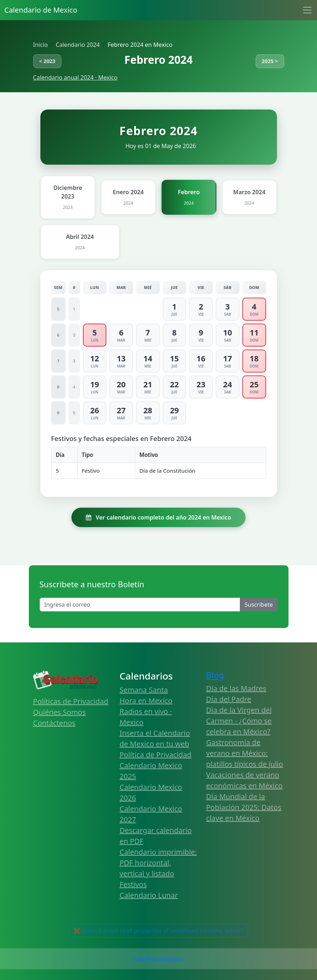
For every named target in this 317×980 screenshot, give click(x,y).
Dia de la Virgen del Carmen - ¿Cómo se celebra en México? (239, 721)
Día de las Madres (236, 688)
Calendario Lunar (149, 895)
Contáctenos (54, 723)
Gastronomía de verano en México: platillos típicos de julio (245, 753)
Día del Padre (229, 699)
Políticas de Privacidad (71, 701)
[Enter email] (140, 605)
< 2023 (47, 61)
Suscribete (259, 605)
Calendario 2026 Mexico (158, 959)
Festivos (133, 884)
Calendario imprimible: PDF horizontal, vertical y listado (158, 863)
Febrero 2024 (158, 60)
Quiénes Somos (60, 712)
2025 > (270, 61)
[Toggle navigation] (307, 10)
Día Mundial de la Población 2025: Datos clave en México (244, 807)
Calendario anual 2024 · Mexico (75, 77)
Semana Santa (144, 690)
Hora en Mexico (146, 701)
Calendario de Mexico (41, 10)
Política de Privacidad (156, 755)
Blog (215, 675)
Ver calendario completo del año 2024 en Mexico (158, 517)
